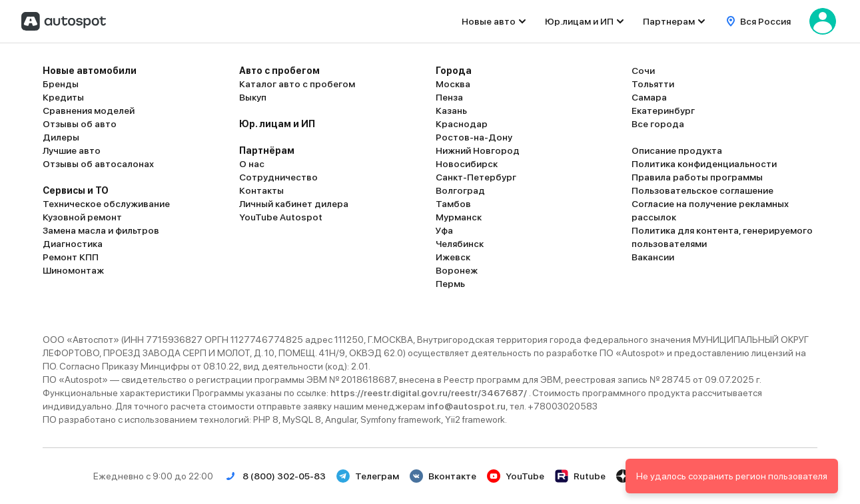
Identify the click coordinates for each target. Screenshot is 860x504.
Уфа (444, 230)
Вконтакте (443, 476)
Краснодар (462, 124)
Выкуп (253, 97)
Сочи (643, 71)
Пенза (449, 97)
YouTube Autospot (281, 217)
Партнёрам (267, 150)
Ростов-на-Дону (474, 137)
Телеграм (368, 476)
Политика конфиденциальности (704, 164)
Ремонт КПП (71, 257)
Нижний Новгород (478, 150)
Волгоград (460, 190)
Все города (658, 124)
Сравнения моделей (89, 111)
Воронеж (457, 270)
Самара (649, 97)
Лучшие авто (72, 150)
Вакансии (653, 257)
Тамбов (453, 204)
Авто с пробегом (279, 71)
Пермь (450, 284)
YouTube (516, 476)
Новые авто (489, 21)
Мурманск (459, 217)
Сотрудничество (278, 177)
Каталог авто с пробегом (297, 84)
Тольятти (653, 84)
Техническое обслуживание (106, 204)
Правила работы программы (697, 177)
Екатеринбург (663, 111)
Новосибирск (467, 164)
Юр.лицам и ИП (579, 21)
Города (454, 71)
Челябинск (460, 244)
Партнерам (669, 21)
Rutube (580, 476)
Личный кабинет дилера (294, 204)
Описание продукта (677, 150)
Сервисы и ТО (76, 190)
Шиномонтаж (73, 270)
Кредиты (63, 97)
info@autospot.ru (466, 406)
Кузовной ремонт (82, 217)
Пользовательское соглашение (702, 190)
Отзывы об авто (80, 124)
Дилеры (61, 137)
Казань (451, 111)
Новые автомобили (90, 71)
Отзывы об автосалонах (98, 164)
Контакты (261, 190)
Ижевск (453, 257)
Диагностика (73, 244)
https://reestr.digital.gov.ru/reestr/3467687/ (430, 393)
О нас (252, 164)
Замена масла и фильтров (101, 230)
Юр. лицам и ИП (277, 124)
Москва (453, 84)
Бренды (61, 84)
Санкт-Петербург (476, 177)
